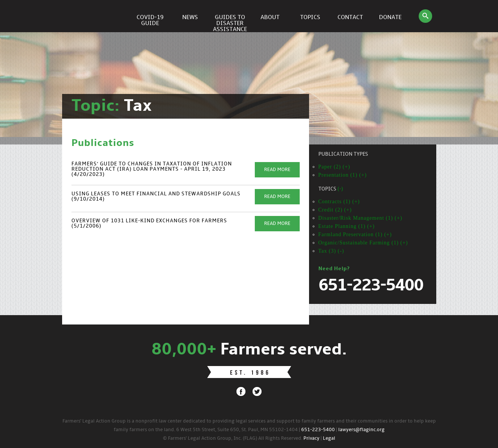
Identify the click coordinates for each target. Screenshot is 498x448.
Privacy (311, 438)
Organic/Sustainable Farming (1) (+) (363, 243)
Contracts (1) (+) (339, 202)
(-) (340, 189)
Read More (277, 170)
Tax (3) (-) (331, 251)
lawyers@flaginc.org (361, 430)
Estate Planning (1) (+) (347, 226)
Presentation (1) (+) (343, 175)
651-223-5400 (318, 430)
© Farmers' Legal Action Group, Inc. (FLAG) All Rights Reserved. (233, 438)
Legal (329, 438)
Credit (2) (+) (335, 210)
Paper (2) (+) (334, 167)
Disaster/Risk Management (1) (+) (360, 218)
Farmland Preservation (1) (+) (355, 234)
